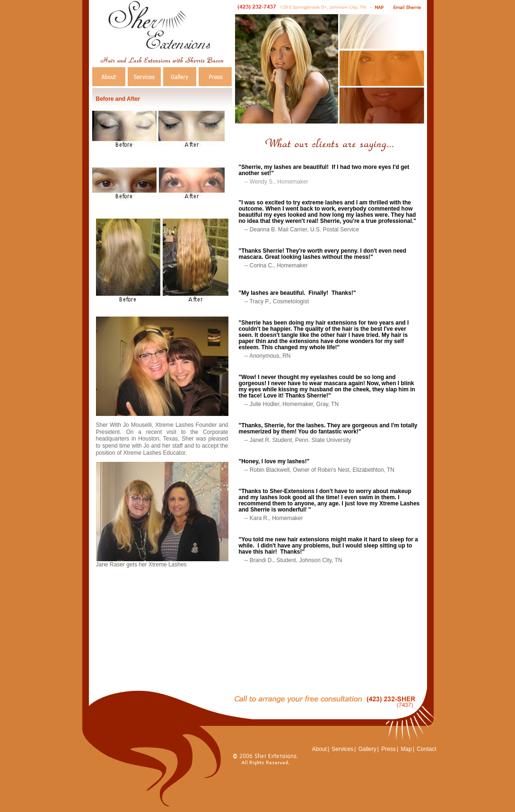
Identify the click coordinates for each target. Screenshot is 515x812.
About (319, 749)
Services (342, 749)
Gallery (367, 749)
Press (388, 749)
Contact (426, 749)
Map (406, 749)
